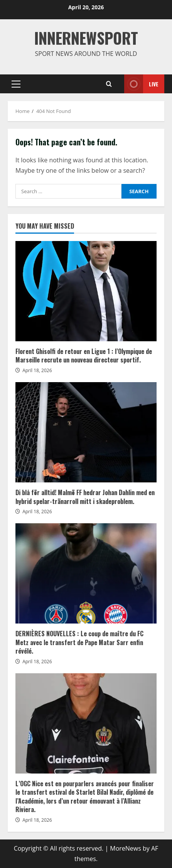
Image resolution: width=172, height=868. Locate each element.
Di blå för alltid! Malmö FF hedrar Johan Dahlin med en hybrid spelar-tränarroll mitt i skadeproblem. (86, 432)
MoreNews (126, 848)
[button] (16, 84)
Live (141, 84)
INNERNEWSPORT (86, 38)
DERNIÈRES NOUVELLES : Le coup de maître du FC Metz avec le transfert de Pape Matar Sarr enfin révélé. (86, 573)
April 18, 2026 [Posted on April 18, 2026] (37, 370)
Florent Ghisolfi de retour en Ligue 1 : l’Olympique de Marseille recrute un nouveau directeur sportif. (86, 291)
